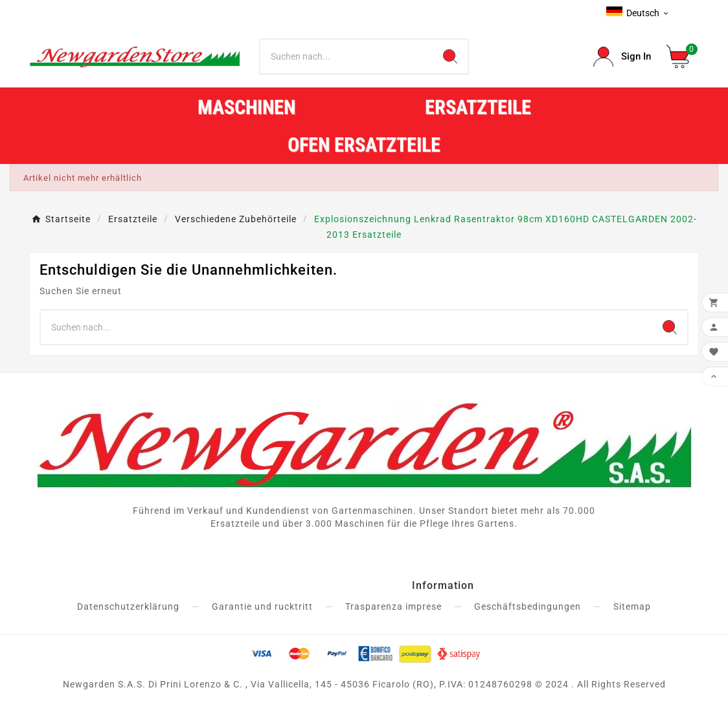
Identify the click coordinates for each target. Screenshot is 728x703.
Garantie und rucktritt (262, 606)
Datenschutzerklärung (128, 606)
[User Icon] (622, 57)
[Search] (450, 56)
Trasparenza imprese (393, 606)
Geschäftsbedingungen (528, 606)
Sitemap (632, 606)
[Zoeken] (347, 56)
